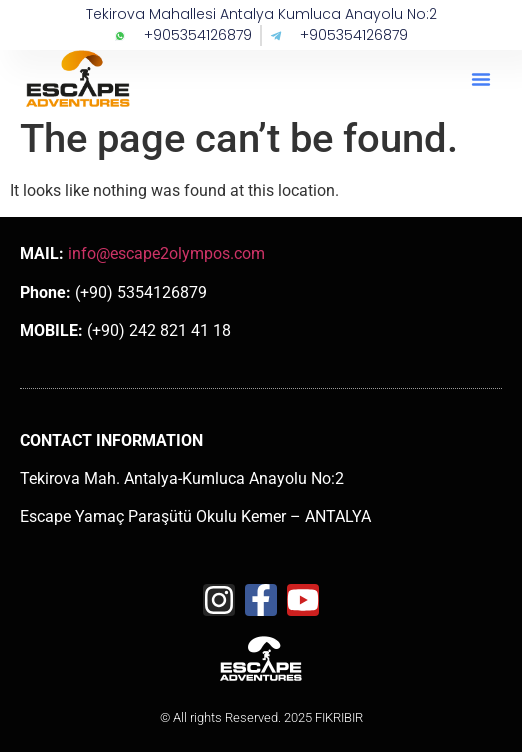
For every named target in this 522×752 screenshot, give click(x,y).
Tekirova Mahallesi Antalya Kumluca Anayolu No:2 (261, 14)
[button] (481, 79)
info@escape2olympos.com (166, 253)
